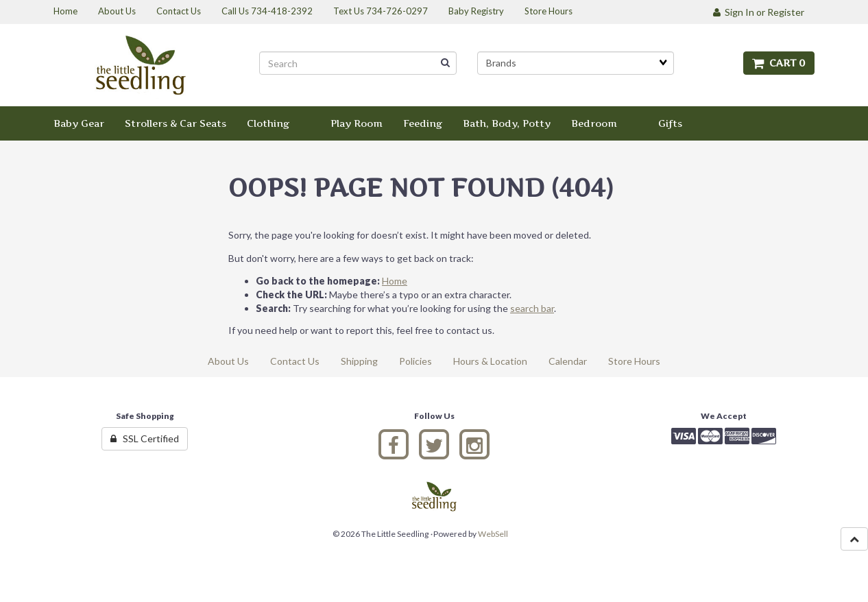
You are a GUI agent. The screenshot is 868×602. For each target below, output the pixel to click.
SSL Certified (145, 438)
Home (395, 281)
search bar (532, 308)
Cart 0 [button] (779, 63)
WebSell (493, 534)
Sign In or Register (759, 12)
